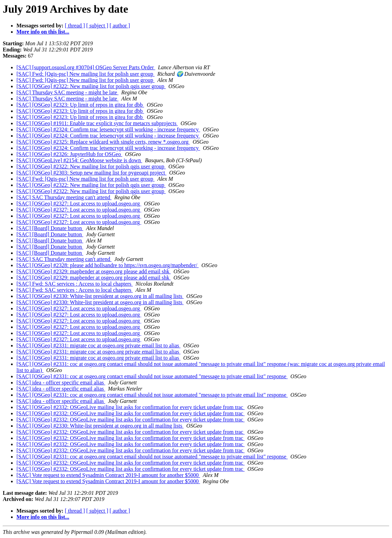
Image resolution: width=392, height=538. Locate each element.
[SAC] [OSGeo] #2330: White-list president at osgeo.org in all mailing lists (100, 296)
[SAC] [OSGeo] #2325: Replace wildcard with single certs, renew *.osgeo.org (103, 142)
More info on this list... (43, 32)
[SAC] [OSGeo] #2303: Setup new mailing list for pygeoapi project (91, 173)
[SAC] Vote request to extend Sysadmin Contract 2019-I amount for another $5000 (108, 475)
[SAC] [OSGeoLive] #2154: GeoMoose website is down (79, 160)
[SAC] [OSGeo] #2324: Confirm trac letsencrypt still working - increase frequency (108, 129)
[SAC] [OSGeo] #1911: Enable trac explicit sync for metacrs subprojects (97, 123)
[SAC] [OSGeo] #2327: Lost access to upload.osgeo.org (79, 204)
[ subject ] (97, 26)
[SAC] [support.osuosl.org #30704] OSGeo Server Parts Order (86, 67)
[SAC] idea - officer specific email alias (61, 382)
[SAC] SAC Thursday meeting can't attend (64, 197)
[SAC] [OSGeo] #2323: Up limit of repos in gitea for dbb (80, 105)
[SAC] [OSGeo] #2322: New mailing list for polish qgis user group (91, 86)
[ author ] (120, 26)
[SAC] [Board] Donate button (50, 228)
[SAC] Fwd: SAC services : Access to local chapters (75, 284)
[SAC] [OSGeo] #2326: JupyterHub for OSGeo (69, 154)
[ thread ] (75, 26)
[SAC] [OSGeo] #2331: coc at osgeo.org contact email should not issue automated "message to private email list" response (152, 376)
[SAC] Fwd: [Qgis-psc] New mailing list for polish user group (86, 74)
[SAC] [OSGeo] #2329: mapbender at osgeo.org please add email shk (94, 271)
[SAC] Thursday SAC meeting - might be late (67, 92)
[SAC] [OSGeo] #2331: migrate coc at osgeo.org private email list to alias (98, 345)
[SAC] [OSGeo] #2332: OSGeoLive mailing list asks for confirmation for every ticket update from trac (130, 407)
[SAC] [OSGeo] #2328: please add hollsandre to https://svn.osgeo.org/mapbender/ (108, 265)
